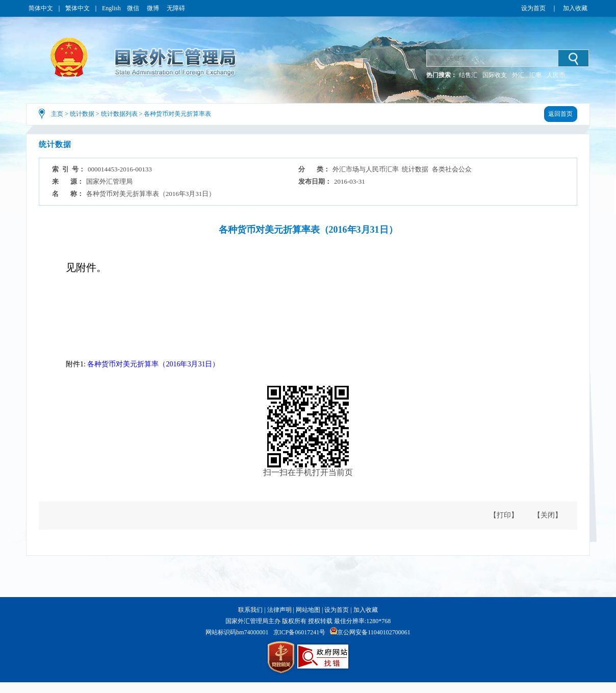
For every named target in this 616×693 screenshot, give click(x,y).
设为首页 (533, 8)
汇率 (535, 75)
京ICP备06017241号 (300, 632)
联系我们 (250, 610)
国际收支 (495, 75)
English (111, 8)
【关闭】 (548, 515)
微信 (134, 8)
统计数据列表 (119, 114)
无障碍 (176, 8)
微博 (154, 8)
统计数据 (82, 114)
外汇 (518, 75)
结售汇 (468, 75)
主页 (57, 114)
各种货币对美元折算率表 (177, 114)
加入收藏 (575, 8)
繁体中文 (78, 8)
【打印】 (504, 515)
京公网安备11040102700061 (374, 632)
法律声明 (279, 610)
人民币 (556, 75)
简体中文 (41, 8)
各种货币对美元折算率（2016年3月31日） (153, 364)
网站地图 (308, 610)
